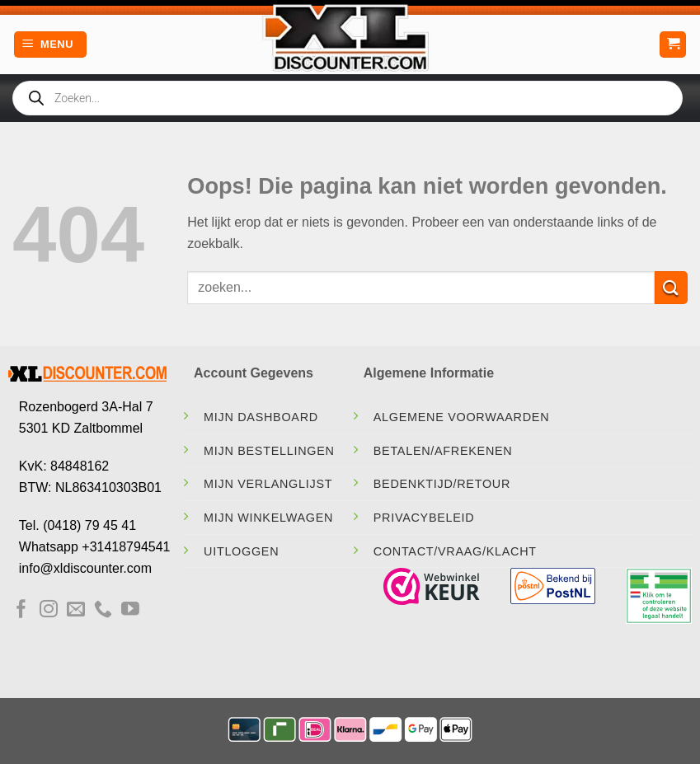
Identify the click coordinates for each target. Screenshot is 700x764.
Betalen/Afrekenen (443, 451)
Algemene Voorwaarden (462, 417)
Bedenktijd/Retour (442, 484)
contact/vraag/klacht (455, 551)
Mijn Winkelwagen (268, 518)
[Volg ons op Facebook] (21, 610)
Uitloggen (241, 551)
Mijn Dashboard (261, 417)
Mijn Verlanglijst (268, 484)
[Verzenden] (671, 287)
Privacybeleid (424, 518)
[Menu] (50, 45)
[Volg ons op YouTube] (130, 610)
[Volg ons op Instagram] (49, 610)
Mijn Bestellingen (269, 451)
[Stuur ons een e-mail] (76, 610)
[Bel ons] (103, 610)
